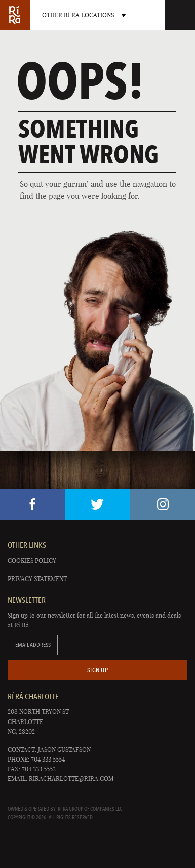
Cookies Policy (32, 560)
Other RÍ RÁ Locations (84, 15)
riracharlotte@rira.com (71, 779)
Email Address (33, 645)
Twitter (97, 504)
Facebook (32, 504)
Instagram (163, 504)
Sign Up (98, 670)
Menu (180, 15)
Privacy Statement (37, 579)
